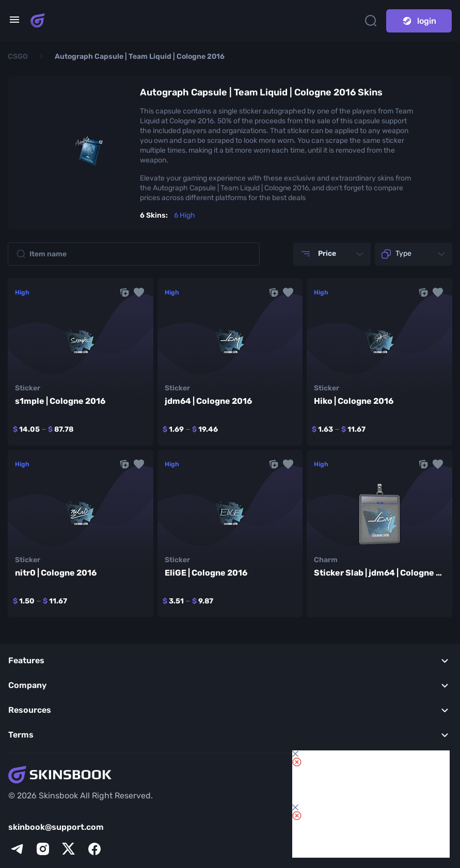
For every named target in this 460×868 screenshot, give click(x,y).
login (419, 21)
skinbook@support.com (56, 827)
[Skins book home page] (38, 21)
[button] (139, 292)
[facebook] (94, 849)
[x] (69, 849)
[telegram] (17, 849)
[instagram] (43, 849)
